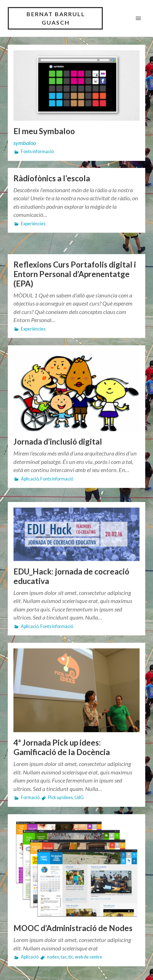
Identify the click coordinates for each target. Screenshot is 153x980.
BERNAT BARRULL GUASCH (56, 18)
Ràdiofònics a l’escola (52, 178)
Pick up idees (60, 797)
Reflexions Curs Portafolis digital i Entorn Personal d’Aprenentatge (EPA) (75, 274)
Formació (30, 797)
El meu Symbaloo (44, 131)
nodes (53, 957)
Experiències (33, 224)
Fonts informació (37, 152)
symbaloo (25, 143)
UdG (79, 797)
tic (71, 957)
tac (64, 957)
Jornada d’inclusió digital (58, 442)
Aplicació (30, 479)
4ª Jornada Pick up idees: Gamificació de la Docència (62, 747)
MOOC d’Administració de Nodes (73, 928)
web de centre (89, 957)
